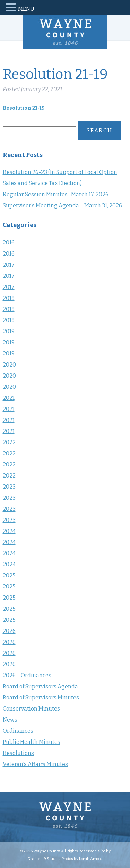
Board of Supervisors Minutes (41, 698)
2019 (9, 331)
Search (99, 131)
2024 (9, 531)
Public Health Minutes (32, 742)
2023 (9, 487)
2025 (9, 575)
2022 (9, 442)
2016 (9, 243)
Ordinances (18, 731)
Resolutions (18, 753)
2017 (9, 265)
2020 (9, 365)
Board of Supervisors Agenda (40, 686)
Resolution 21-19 (24, 108)
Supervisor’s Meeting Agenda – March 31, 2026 (62, 205)
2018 (9, 298)
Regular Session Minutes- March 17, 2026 (56, 194)
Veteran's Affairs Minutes (35, 764)
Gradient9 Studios (44, 859)
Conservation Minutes (31, 709)
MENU (26, 9)
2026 (9, 631)
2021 (9, 398)
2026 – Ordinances (27, 675)
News (10, 720)
